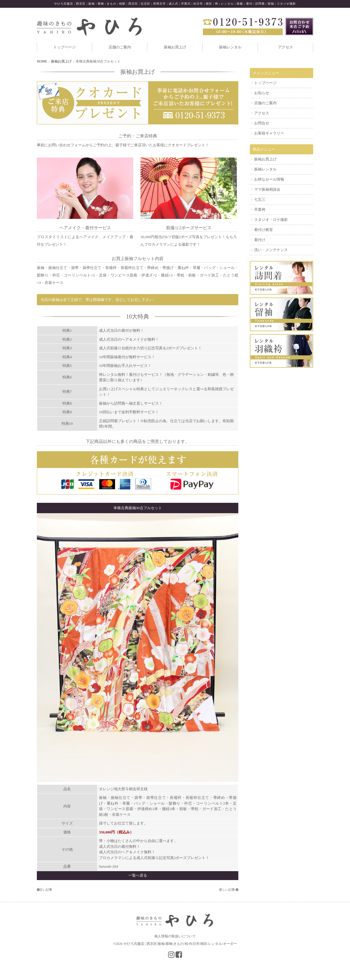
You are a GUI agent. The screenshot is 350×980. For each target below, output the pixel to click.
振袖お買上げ (175, 47)
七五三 (260, 199)
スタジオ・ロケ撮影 (271, 220)
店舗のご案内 (120, 47)
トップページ (64, 47)
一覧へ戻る (138, 875)
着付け (260, 240)
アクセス (286, 47)
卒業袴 (260, 210)
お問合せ (262, 123)
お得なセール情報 (269, 179)
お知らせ (262, 93)
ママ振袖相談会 (267, 189)
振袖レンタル (230, 47)
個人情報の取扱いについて (175, 936)
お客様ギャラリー (269, 133)
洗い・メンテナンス (271, 250)
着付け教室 (264, 230)
